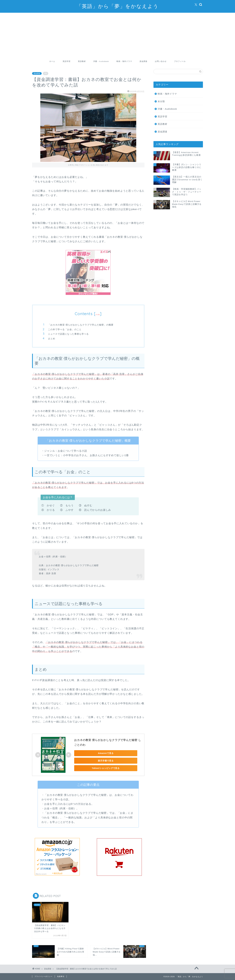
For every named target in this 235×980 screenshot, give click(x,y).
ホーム (52, 61)
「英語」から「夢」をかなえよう (117, 6)
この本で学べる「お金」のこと (65, 329)
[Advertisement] (117, 35)
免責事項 (61, 976)
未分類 (161, 101)
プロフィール (180, 61)
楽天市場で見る (95, 761)
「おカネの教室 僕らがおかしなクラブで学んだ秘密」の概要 (81, 325)
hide (98, 314)
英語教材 (82, 61)
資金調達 (143, 61)
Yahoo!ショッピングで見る (95, 768)
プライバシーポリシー (43, 976)
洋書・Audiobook (101, 61)
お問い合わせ (161, 61)
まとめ (52, 339)
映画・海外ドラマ (124, 61)
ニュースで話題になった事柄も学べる (68, 334)
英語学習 (67, 61)
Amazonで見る (95, 753)
